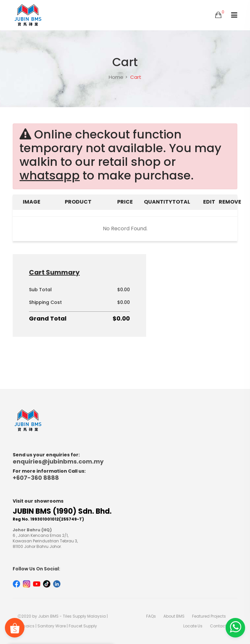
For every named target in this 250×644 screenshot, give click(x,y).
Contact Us (221, 626)
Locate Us (193, 626)
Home (116, 77)
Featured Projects (209, 616)
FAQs (151, 616)
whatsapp (50, 176)
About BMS (174, 616)
